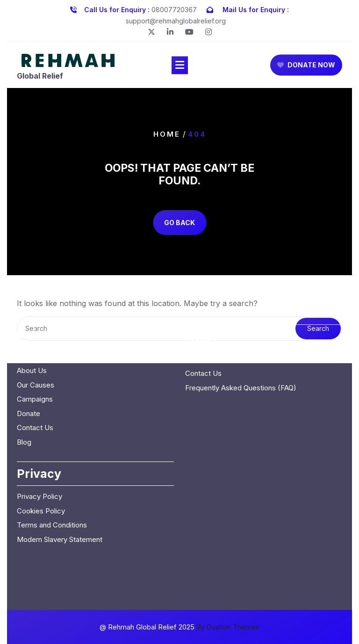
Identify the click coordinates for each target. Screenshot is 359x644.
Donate (29, 363)
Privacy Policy (39, 447)
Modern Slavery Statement (60, 489)
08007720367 (174, 8)
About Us (32, 321)
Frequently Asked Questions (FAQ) (241, 338)
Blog (24, 392)
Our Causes (36, 335)
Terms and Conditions (52, 475)
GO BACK (179, 223)
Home (167, 134)
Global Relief (40, 77)
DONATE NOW (306, 67)
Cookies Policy (41, 461)
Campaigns (35, 349)
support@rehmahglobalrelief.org (176, 19)
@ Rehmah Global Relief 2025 (179, 627)
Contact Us (35, 378)
